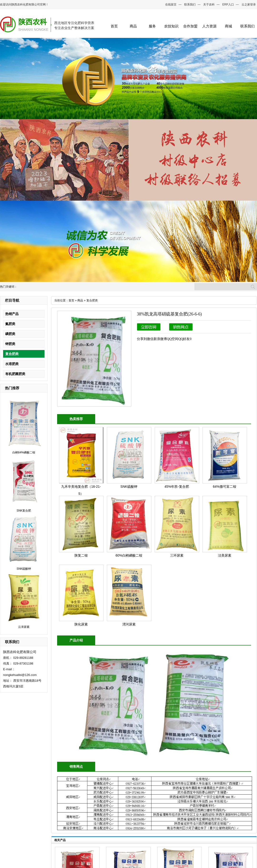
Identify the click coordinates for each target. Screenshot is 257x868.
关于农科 (209, 5)
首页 (114, 26)
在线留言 (171, 5)
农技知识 (171, 26)
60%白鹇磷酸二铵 (129, 555)
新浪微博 (160, 339)
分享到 (142, 339)
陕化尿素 (81, 624)
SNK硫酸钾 (24, 569)
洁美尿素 (225, 555)
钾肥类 (10, 344)
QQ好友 (184, 339)
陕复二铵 (81, 555)
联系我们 (190, 5)
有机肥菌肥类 (15, 374)
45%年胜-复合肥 (177, 487)
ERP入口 (228, 5)
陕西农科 (33, 22)
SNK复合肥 (24, 511)
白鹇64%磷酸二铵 (24, 452)
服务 (152, 26)
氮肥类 (10, 324)
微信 (150, 339)
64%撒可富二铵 (224, 487)
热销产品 (12, 314)
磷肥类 (10, 334)
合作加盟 (190, 26)
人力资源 (209, 26)
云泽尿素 (24, 627)
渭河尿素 (129, 624)
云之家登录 (249, 5)
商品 (133, 26)
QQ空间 (173, 339)
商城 (228, 26)
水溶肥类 (12, 364)
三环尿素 (177, 555)
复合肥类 (12, 354)
